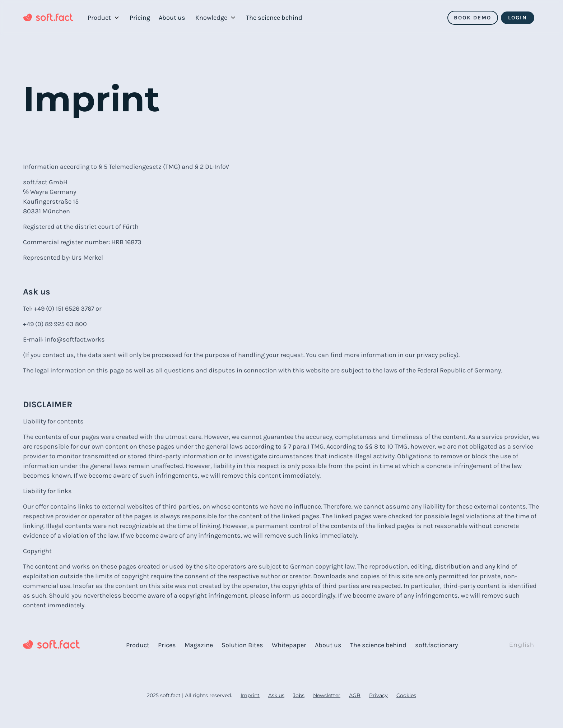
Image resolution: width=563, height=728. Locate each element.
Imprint (250, 695)
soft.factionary (436, 645)
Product (138, 645)
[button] (104, 18)
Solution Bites (242, 645)
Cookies (406, 695)
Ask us (276, 695)
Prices (167, 645)
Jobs (299, 695)
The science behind (274, 18)
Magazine (199, 645)
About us (172, 18)
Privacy (378, 695)
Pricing (140, 18)
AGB (355, 695)
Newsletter (327, 695)
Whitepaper (289, 645)
